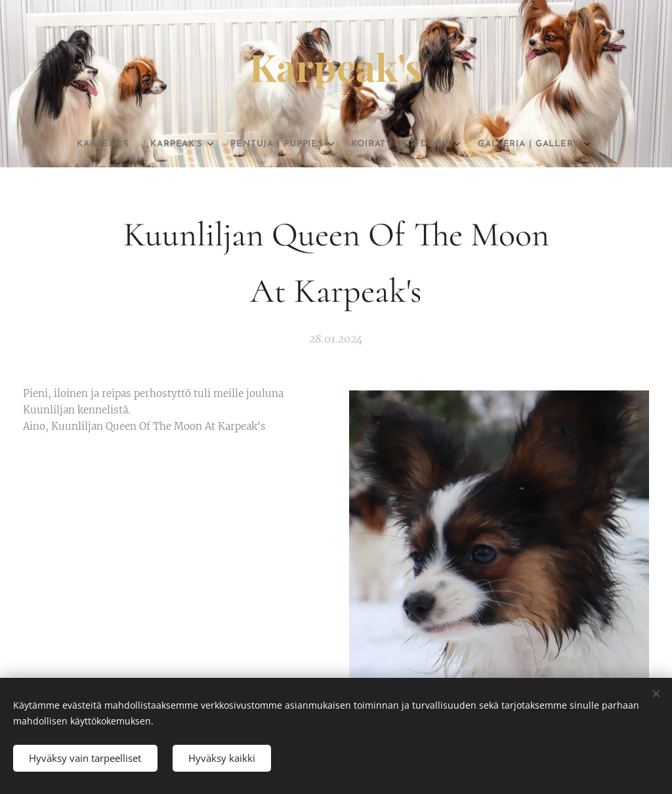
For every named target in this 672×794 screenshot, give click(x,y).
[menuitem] (113, 144)
